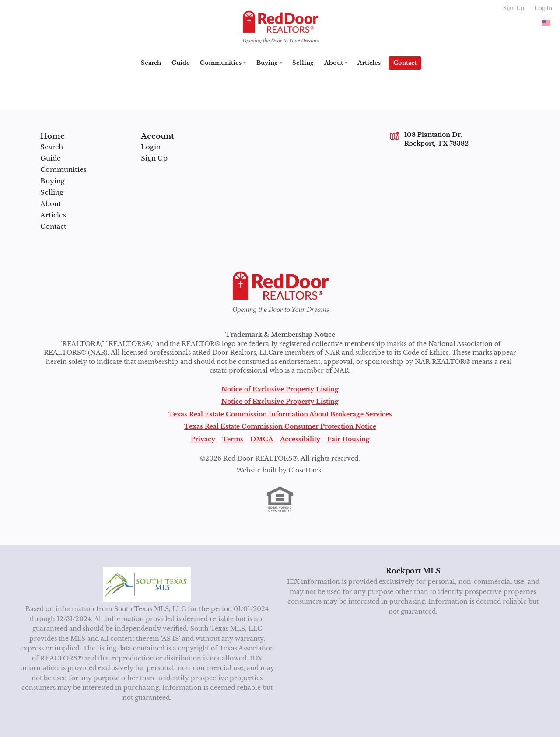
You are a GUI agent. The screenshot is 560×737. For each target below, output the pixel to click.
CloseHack (305, 470)
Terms (233, 438)
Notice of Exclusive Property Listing (280, 389)
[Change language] (546, 23)
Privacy (203, 438)
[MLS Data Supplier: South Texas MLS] (147, 583)
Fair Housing (348, 438)
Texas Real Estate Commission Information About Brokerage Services (280, 414)
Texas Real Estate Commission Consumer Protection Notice (280, 426)
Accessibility (300, 438)
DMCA (262, 438)
